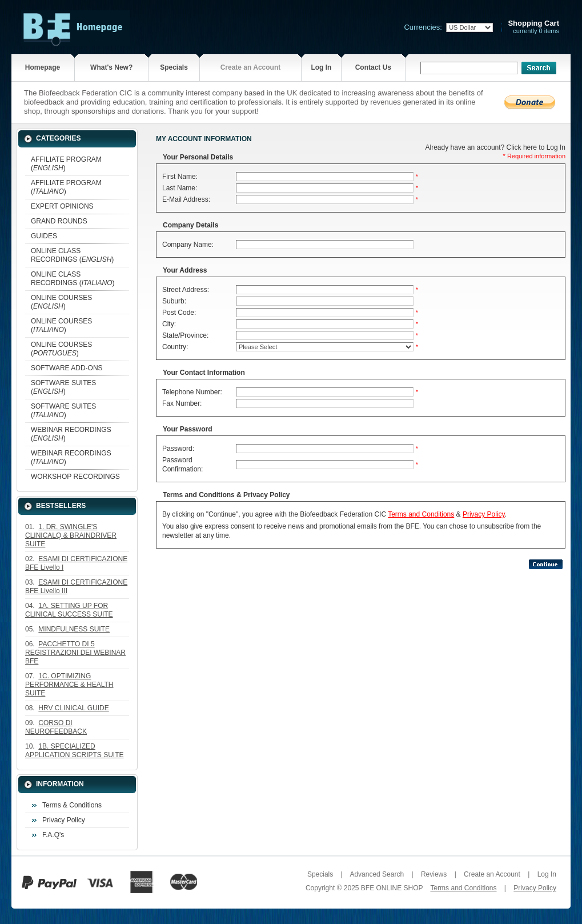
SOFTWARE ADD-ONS (67, 368)
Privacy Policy (64, 820)
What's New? (111, 67)
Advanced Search (377, 874)
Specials (174, 67)
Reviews (434, 874)
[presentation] (246, 582)
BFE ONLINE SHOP (392, 888)
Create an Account (251, 67)
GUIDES (44, 236)
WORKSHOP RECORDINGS (75, 477)
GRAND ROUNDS (59, 221)
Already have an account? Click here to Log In (495, 147)
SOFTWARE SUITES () (63, 387)
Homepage (43, 67)
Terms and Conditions (421, 514)
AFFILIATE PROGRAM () (66, 164)
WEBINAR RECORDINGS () (71, 434)
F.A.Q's (53, 835)
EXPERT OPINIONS (62, 206)
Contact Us (373, 67)
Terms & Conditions (72, 805)
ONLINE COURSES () (61, 302)
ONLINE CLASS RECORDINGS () (72, 255)
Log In (321, 67)
